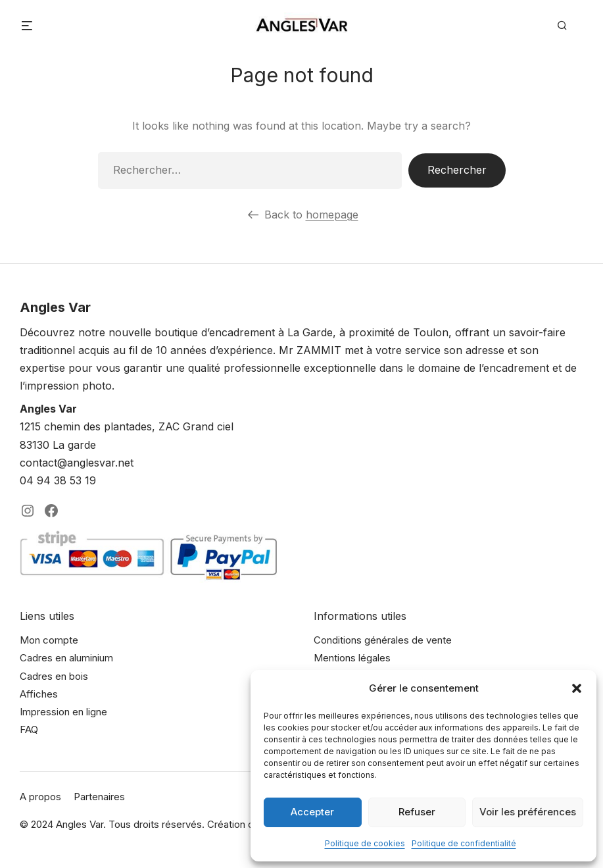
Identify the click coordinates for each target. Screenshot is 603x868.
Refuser (417, 812)
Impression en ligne (63, 712)
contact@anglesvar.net (77, 463)
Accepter (312, 812)
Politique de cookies (365, 843)
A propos (40, 797)
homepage (332, 215)
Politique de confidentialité (464, 843)
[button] (577, 688)
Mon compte (49, 640)
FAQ (29, 729)
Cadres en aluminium (66, 658)
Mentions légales (352, 658)
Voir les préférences (528, 812)
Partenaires (99, 797)
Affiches (39, 694)
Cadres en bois (54, 676)
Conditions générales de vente (383, 640)
